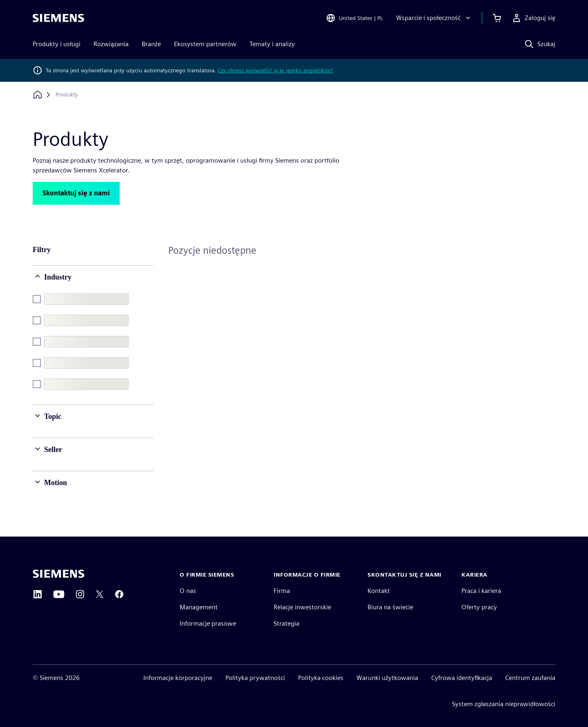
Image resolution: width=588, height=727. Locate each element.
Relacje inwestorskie (302, 607)
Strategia (286, 623)
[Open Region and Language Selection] (354, 18)
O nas (188, 591)
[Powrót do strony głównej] (38, 95)
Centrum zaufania (530, 678)
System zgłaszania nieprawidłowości (504, 704)
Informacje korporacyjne (178, 678)
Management (199, 607)
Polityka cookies (321, 678)
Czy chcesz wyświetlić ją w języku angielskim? (275, 70)
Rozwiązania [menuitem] (111, 44)
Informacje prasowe (208, 623)
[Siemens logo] (58, 18)
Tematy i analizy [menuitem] (272, 44)
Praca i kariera (481, 591)
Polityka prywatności (255, 678)
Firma (282, 591)
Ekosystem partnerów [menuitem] (205, 44)
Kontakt (379, 591)
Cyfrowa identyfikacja (462, 678)
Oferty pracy (479, 607)
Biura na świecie (390, 607)
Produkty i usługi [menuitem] (57, 44)
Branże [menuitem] (151, 44)
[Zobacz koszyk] (497, 18)
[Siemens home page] (59, 574)
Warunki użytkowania (387, 678)
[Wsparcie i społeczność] (434, 18)
